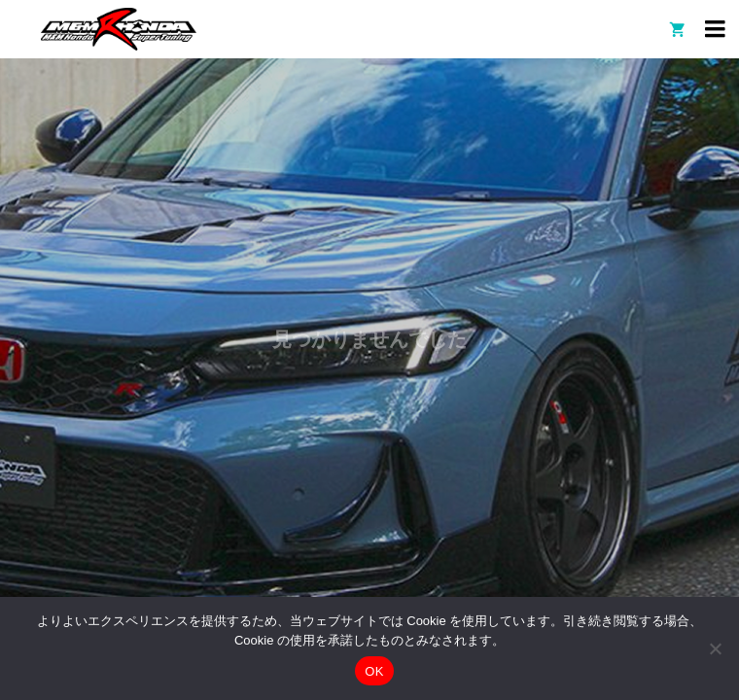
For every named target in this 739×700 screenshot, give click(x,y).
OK (374, 671)
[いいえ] (715, 648)
